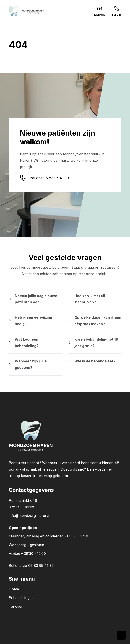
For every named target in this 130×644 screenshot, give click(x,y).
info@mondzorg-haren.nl (30, 516)
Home (14, 589)
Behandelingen (21, 598)
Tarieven (16, 606)
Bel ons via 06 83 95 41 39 (31, 566)
